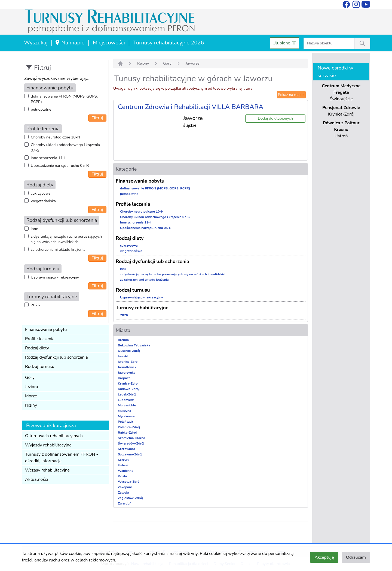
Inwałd (123, 356)
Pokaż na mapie (291, 95)
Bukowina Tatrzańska (134, 345)
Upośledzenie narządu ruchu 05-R (60, 166)
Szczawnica (126, 449)
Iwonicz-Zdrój (128, 362)
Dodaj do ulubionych (275, 118)
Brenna (123, 340)
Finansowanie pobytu (46, 330)
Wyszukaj (36, 43)
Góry (30, 377)
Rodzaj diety (37, 348)
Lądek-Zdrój (127, 394)
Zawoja (123, 493)
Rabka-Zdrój (127, 433)
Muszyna (125, 411)
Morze (31, 396)
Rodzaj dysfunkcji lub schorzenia (56, 357)
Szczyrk (124, 460)
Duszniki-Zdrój (129, 351)
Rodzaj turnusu (40, 367)
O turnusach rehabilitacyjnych (54, 436)
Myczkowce (126, 416)
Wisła (122, 476)
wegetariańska (43, 201)
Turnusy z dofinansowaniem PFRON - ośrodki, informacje (62, 458)
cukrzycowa (41, 193)
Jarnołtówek (127, 367)
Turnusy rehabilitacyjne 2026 (169, 43)
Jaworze (193, 63)
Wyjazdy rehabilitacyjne (48, 445)
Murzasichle (127, 405)
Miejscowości (109, 43)
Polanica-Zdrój (129, 427)
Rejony (143, 63)
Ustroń (123, 465)
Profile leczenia (40, 339)
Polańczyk (125, 422)
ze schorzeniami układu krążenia (58, 250)
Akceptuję (324, 557)
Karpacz (124, 378)
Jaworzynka (127, 373)
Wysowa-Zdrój (129, 482)
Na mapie (70, 43)
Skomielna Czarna (131, 438)
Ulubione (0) (285, 43)
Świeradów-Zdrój (131, 443)
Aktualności (36, 479)
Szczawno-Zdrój (130, 454)
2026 (35, 305)
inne (34, 229)
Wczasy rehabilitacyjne (47, 470)
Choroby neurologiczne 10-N (55, 137)
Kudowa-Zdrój (129, 389)
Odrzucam (356, 557)
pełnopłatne (41, 109)
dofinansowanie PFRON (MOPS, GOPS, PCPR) (64, 99)
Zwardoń (125, 503)
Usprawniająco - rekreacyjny (55, 277)
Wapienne (126, 471)
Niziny (31, 405)
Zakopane (125, 487)
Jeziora (32, 387)
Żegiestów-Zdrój (130, 498)
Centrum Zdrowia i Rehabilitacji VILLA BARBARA (191, 107)
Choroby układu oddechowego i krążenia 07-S (65, 148)
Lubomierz (126, 400)
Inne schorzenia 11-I (48, 158)
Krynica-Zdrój (128, 383)
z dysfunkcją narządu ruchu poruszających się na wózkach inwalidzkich (66, 239)
